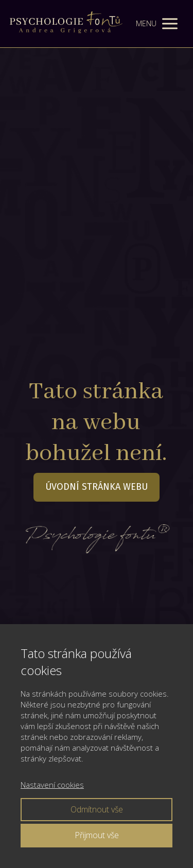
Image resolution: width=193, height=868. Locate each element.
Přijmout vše (97, 835)
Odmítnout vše (97, 809)
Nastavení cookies (52, 785)
